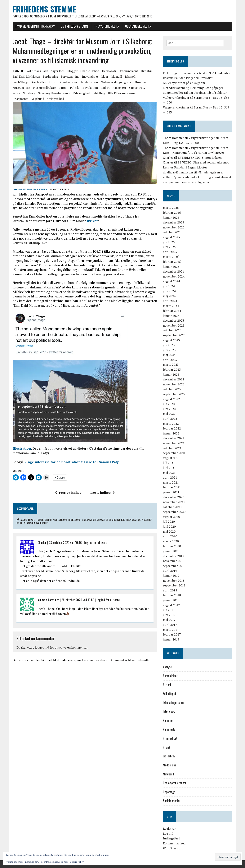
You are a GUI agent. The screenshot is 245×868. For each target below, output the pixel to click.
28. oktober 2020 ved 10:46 (65, 543)
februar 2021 (172, 487)
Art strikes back (37, 71)
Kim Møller (38, 82)
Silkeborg (29, 93)
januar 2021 (171, 492)
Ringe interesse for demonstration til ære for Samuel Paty (71, 462)
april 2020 (170, 536)
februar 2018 (172, 595)
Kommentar (170, 729)
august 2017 (171, 605)
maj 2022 (169, 414)
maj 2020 (169, 531)
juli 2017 (169, 610)
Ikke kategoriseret (174, 703)
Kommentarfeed (174, 843)
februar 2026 (172, 213)
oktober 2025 (172, 232)
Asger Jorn (57, 71)
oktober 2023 (172, 330)
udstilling (98, 93)
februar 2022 (172, 429)
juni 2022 (169, 409)
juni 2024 (169, 291)
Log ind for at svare (95, 543)
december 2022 (174, 379)
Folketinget (169, 694)
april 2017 (170, 625)
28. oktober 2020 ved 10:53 (77, 600)
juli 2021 (169, 463)
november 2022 (174, 384)
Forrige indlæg (68, 493)
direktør (146, 71)
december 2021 (174, 438)
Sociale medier (172, 801)
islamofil (116, 77)
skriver (92, 221)
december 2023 (174, 321)
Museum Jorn (21, 88)
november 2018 (174, 581)
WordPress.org (173, 848)
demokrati (109, 71)
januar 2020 (171, 551)
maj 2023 (169, 355)
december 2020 (174, 497)
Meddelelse (170, 765)
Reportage (169, 792)
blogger (72, 71)
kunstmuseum (69, 82)
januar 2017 (171, 640)
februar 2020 (172, 546)
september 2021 (174, 453)
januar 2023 (171, 374)
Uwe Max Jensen (37, 190)
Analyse (167, 667)
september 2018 (174, 586)
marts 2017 (171, 630)
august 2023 (171, 340)
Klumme (168, 721)
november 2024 (174, 277)
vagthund (37, 99)
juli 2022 (169, 404)
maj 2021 (169, 473)
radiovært (119, 88)
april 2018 (170, 590)
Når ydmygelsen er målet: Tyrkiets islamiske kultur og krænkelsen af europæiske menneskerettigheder (197, 177)
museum (140, 82)
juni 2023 (169, 350)
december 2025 (174, 223)
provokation (89, 88)
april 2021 (170, 478)
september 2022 (174, 394)
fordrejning (50, 77)
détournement (128, 71)
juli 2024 (169, 286)
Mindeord (168, 774)
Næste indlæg (102, 493)
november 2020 (174, 502)
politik (74, 88)
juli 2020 (169, 522)
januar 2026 (171, 218)
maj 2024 (169, 296)
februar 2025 (172, 262)
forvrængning (70, 77)
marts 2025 (171, 257)
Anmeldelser (170, 676)
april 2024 (170, 301)
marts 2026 (171, 208)
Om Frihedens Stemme (74, 26)
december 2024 (174, 272)
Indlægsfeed (171, 838)
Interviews (169, 712)
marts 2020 (171, 541)
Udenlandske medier (138, 26)
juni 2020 (169, 527)
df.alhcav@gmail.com (178, 172)
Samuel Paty (137, 88)
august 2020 (171, 517)
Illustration (21, 449)
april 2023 (170, 360)
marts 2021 (171, 483)
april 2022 (170, 419)
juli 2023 (169, 345)
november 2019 (174, 561)
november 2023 (174, 326)
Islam (104, 77)
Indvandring (90, 77)
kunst (52, 82)
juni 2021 (169, 468)
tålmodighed (81, 93)
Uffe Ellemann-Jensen (122, 93)
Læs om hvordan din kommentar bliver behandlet (116, 660)
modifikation (89, 82)
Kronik (167, 747)
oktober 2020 (172, 507)
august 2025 (171, 237)
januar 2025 (171, 267)
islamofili (131, 77)
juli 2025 (169, 242)
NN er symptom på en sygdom (184, 83)
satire (16, 93)
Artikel (167, 685)
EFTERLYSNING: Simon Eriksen (200, 158)
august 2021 (171, 458)
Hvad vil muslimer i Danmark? (35, 26)
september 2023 (174, 335)
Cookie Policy (77, 862)
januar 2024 (171, 316)
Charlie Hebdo (89, 71)
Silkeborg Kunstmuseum (54, 93)
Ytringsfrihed (55, 99)
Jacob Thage (20, 82)
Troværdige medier (106, 26)
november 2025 (174, 227)
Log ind (168, 834)
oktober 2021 (172, 448)
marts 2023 (171, 365)
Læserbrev (169, 756)
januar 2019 (171, 576)
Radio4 (105, 88)
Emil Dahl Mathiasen (26, 77)
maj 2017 (169, 620)
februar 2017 (172, 635)
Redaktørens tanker (175, 783)
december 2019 (174, 556)
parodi (63, 88)
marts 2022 (171, 424)
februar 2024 (172, 311)
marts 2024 (171, 306)
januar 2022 (171, 434)
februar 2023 (172, 370)
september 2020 (174, 512)
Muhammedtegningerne (116, 82)
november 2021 (174, 443)
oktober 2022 (172, 389)
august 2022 (171, 399)
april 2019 (170, 571)
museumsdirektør (44, 88)
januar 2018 (171, 600)
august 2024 (171, 281)
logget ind (42, 648)
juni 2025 (169, 247)
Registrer (169, 829)
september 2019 (174, 566)
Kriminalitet (170, 738)
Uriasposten (20, 99)
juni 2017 (169, 615)
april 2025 (170, 252)
